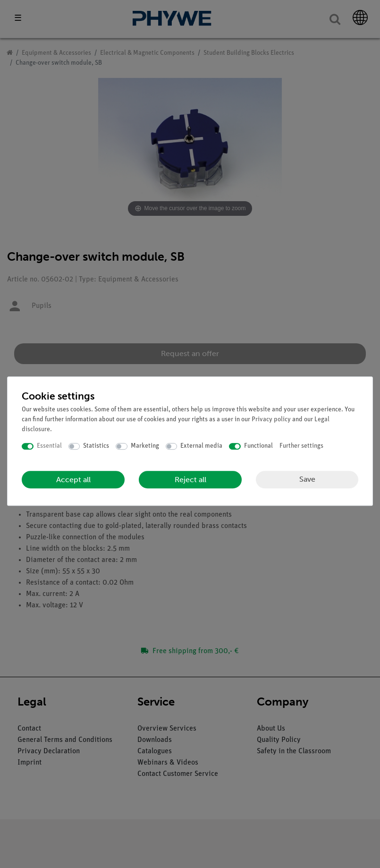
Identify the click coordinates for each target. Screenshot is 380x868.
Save (307, 479)
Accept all (73, 480)
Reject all (190, 480)
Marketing (145, 446)
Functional (258, 446)
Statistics (96, 446)
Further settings (301, 446)
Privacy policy (271, 420)
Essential (49, 446)
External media (201, 446)
